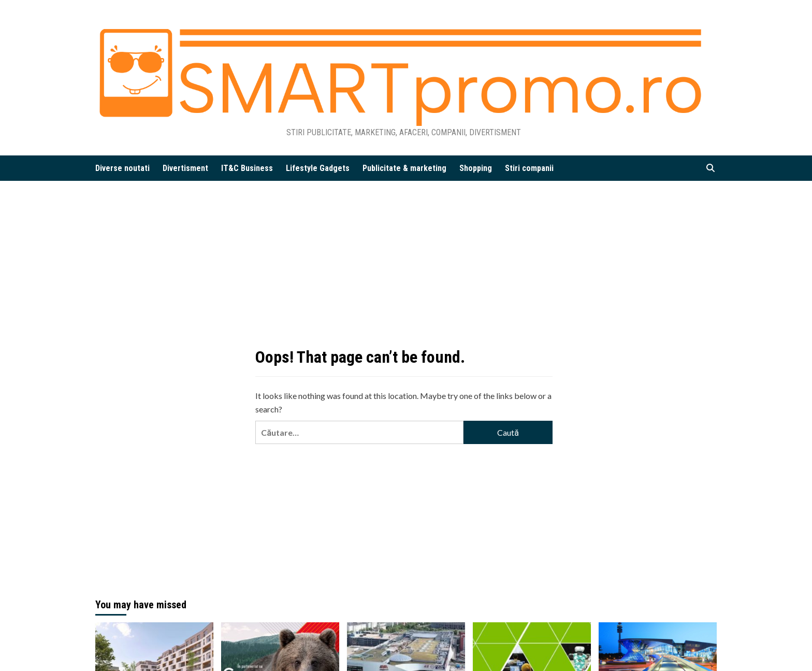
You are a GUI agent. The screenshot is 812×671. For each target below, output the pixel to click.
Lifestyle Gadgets (318, 168)
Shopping (476, 168)
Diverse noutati (122, 168)
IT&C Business (247, 168)
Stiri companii (529, 168)
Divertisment (185, 168)
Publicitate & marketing (404, 168)
